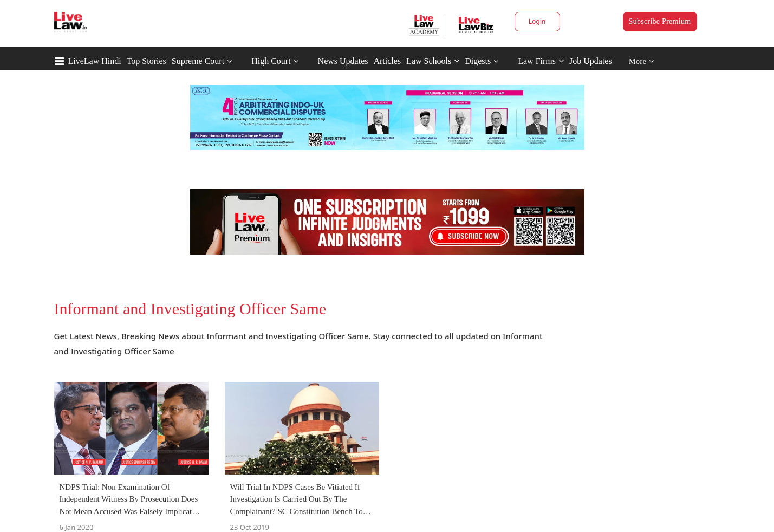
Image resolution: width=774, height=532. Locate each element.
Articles (387, 61)
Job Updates (591, 61)
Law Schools (433, 61)
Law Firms (541, 61)
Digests (478, 61)
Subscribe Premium (660, 21)
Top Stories (147, 61)
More (642, 61)
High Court (271, 61)
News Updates (343, 61)
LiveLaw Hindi (95, 61)
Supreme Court (198, 61)
